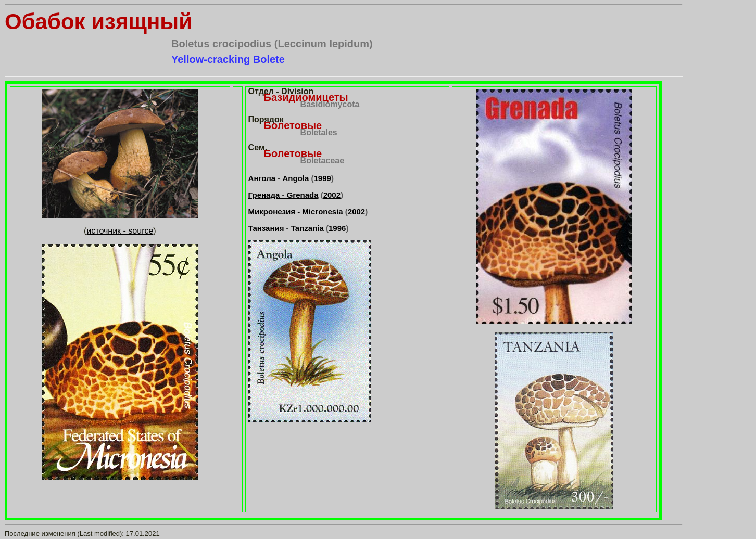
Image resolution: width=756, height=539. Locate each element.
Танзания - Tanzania (286, 228)
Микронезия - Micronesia (296, 211)
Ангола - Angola (279, 178)
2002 (332, 195)
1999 (323, 178)
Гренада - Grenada (283, 195)
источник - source (120, 231)
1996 (337, 228)
